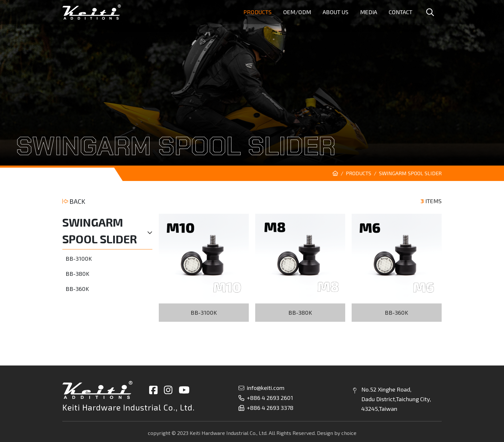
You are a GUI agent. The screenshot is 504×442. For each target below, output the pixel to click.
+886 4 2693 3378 (266, 408)
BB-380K (77, 274)
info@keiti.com (261, 388)
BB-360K (77, 289)
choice (349, 433)
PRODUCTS (359, 173)
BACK (74, 201)
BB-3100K (79, 258)
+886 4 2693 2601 (266, 398)
